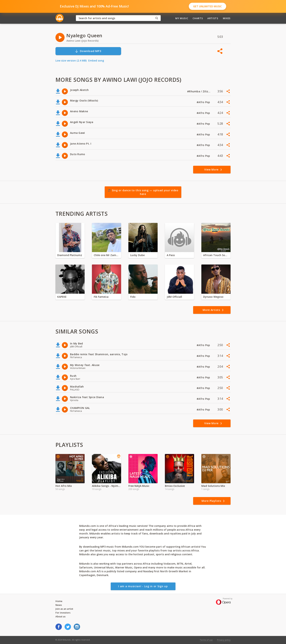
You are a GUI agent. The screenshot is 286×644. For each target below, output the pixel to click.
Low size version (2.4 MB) (71, 61)
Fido (133, 297)
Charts (198, 18)
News (59, 605)
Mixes (227, 18)
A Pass (171, 255)
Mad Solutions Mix (213, 486)
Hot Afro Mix (64, 486)
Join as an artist (64, 609)
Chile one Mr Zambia (107, 255)
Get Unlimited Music (207, 6)
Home (59, 601)
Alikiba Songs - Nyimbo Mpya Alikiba (107, 486)
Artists (213, 18)
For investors (63, 613)
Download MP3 (88, 51)
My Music (182, 18)
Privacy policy (224, 640)
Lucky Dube (137, 255)
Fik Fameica (101, 297)
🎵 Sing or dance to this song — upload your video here (143, 192)
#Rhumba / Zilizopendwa (199, 91)
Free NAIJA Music (139, 486)
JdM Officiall (174, 297)
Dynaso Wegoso (213, 297)
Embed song (96, 61)
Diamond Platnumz (70, 255)
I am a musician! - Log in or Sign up (143, 586)
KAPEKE (62, 297)
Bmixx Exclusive (175, 486)
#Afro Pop (204, 102)
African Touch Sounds (216, 255)
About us (60, 616)
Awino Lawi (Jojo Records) (82, 41)
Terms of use (206, 640)
